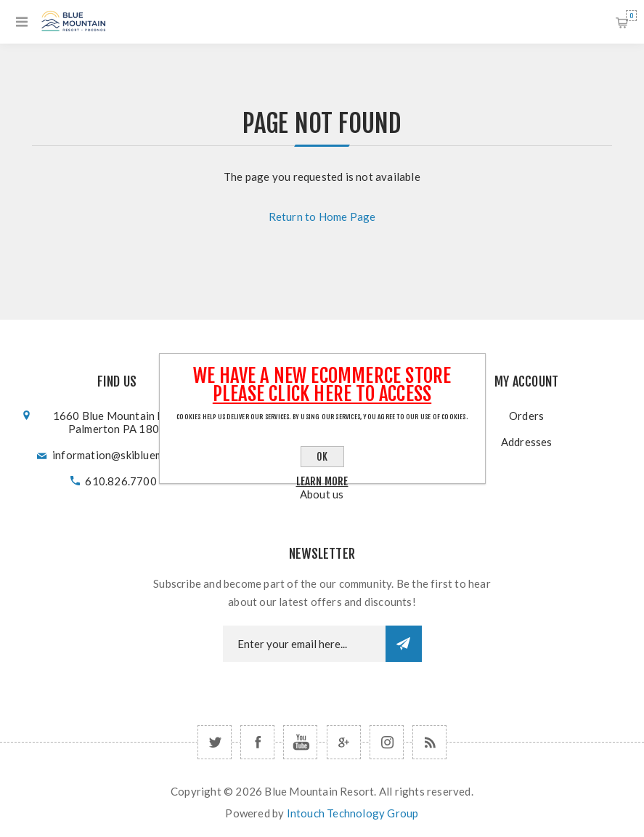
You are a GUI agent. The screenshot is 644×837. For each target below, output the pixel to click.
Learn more (322, 481)
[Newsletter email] (304, 644)
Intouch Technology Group (353, 813)
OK (322, 457)
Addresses (527, 442)
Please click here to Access (322, 394)
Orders (526, 416)
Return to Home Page (322, 217)
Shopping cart (631, 16)
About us (322, 494)
